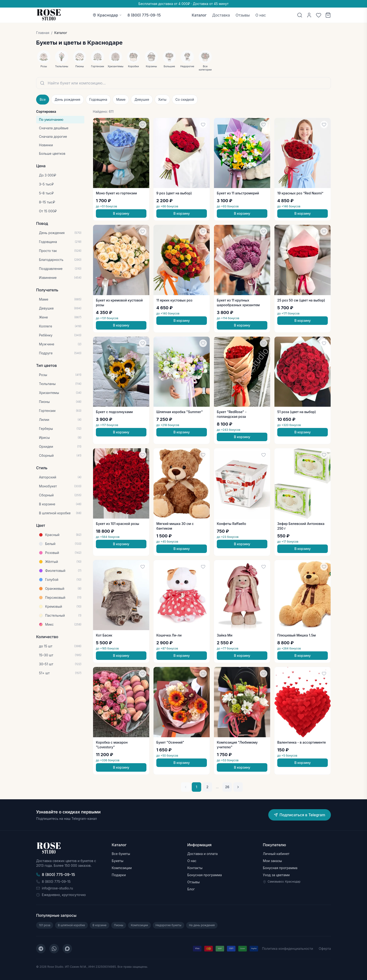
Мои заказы (272, 861)
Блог (191, 889)
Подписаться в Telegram (300, 815)
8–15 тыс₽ (47, 202)
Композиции (122, 868)
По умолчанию (51, 119)
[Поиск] (300, 15)
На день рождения (202, 925)
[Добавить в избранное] (143, 125)
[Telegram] (41, 949)
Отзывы (243, 15)
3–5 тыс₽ (46, 184)
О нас (261, 15)
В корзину (121, 213)
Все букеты (121, 854)
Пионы (119, 925)
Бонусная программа (205, 875)
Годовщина (98, 99)
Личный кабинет (276, 854)
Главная (43, 33)
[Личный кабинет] (309, 15)
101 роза (45, 925)
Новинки (46, 145)
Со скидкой (185, 99)
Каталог (199, 15)
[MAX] (67, 949)
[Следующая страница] (238, 787)
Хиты (162, 99)
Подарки (119, 875)
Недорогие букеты (169, 925)
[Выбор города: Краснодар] (107, 15)
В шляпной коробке (71, 925)
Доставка (221, 15)
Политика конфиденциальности (287, 949)
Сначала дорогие (53, 136)
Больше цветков (52, 153)
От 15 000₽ (48, 211)
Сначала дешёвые (54, 128)
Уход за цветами (276, 875)
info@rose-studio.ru (55, 888)
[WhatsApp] (54, 949)
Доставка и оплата (203, 854)
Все (43, 99)
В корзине (100, 925)
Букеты (117, 861)
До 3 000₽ (48, 175)
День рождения (67, 99)
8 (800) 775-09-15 (144, 15)
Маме (121, 99)
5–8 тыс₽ (46, 193)
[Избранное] (319, 15)
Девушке (142, 99)
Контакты (195, 868)
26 (227, 787)
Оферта (325, 949)
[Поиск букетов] (183, 83)
